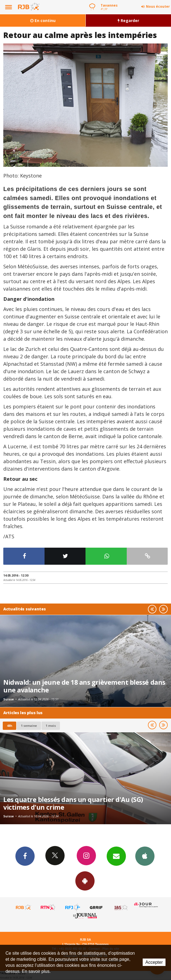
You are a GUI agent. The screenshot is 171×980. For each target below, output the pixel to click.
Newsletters (116, 856)
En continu (43, 21)
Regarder (128, 21)
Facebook (25, 856)
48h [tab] (9, 726)
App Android (85, 881)
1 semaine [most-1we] (29, 726)
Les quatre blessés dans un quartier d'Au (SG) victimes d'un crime (73, 803)
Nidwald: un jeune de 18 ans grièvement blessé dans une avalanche (84, 686)
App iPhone (145, 856)
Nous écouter (158, 6)
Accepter (154, 962)
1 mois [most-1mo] (51, 726)
